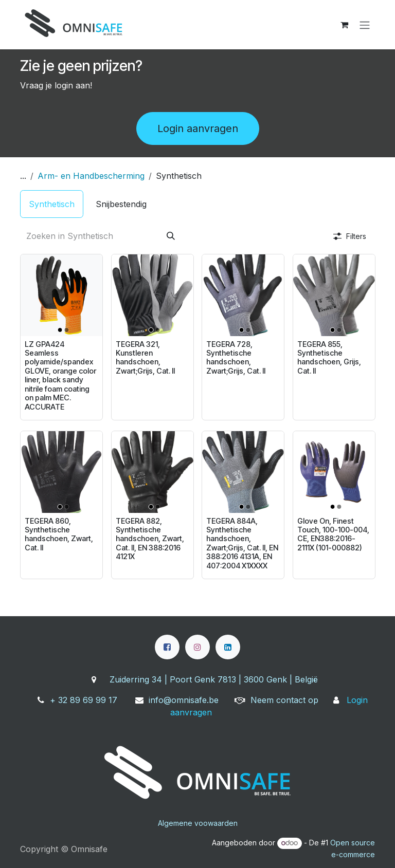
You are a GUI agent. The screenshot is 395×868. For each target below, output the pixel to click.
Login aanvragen (198, 128)
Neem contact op (284, 700)
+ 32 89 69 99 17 (84, 700)
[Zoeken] (171, 236)
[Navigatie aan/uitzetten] (365, 25)
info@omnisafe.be (184, 700)
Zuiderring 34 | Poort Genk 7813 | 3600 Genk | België (214, 679)
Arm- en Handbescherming (91, 176)
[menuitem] (52, 204)
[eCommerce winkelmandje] (344, 25)
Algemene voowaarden (198, 823)
